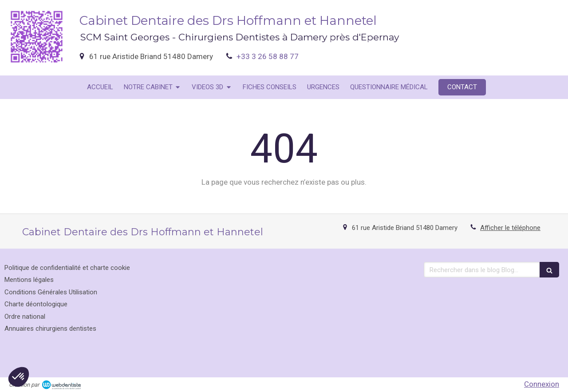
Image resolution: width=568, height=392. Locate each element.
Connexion (542, 384)
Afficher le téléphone (510, 228)
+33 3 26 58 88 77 (268, 56)
